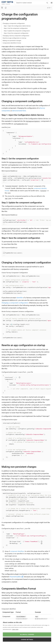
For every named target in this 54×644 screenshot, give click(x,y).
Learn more (15, 629)
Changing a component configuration (14, 23)
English (3, 4)
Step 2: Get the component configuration (16, 28)
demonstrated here (19, 111)
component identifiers (17, 551)
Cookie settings (27, 640)
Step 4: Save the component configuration (16, 33)
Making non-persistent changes (12, 41)
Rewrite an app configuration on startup (14, 38)
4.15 (48, 8)
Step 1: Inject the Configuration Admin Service (17, 26)
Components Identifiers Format (12, 43)
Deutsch (8, 4)
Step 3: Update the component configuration (17, 31)
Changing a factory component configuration (16, 36)
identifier (20, 298)
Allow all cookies (27, 634)
